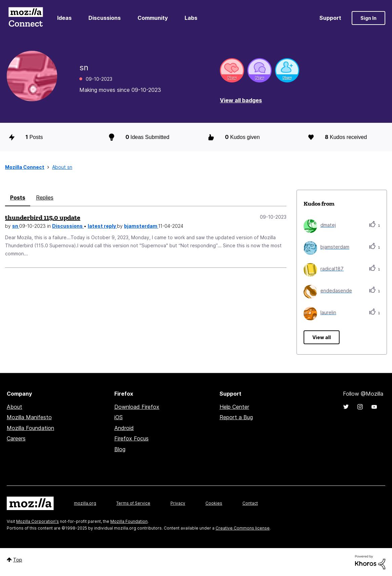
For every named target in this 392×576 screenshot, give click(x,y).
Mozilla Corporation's (37, 521)
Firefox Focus (131, 438)
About (14, 407)
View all (322, 337)
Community (153, 18)
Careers (16, 438)
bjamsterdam (141, 226)
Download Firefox (137, 407)
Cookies (214, 503)
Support (330, 18)
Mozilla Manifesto (29, 417)
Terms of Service (133, 503)
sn (16, 226)
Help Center (234, 407)
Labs (191, 18)
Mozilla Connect (26, 18)
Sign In (368, 18)
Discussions (105, 18)
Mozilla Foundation (30, 428)
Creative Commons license (243, 528)
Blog (120, 449)
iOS (119, 417)
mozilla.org (85, 503)
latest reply (102, 226)
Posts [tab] (18, 197)
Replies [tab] (45, 197)
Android (124, 428)
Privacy (178, 503)
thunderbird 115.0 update (43, 217)
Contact (250, 503)
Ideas (64, 18)
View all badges (241, 100)
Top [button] (18, 560)
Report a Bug (236, 417)
